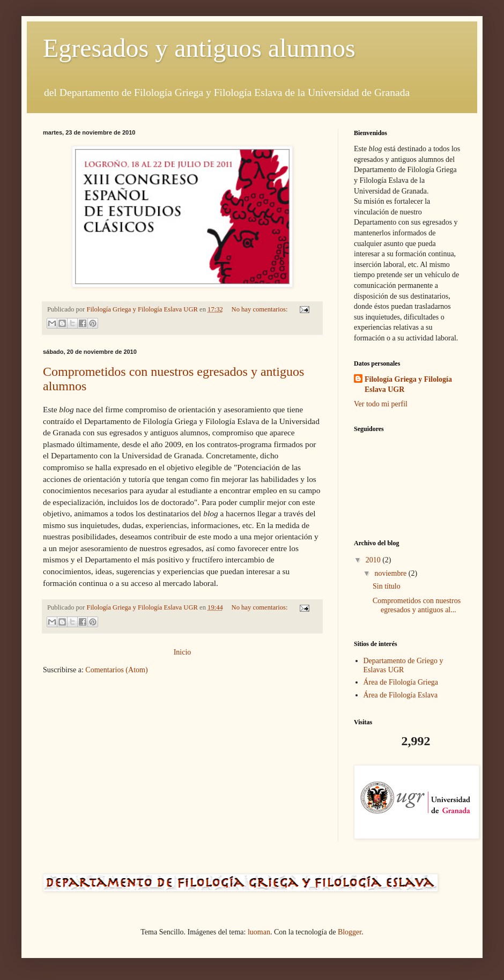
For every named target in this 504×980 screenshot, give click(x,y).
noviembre (391, 573)
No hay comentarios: (261, 309)
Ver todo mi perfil (381, 404)
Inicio (183, 652)
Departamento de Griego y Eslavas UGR (403, 665)
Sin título (387, 586)
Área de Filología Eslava (401, 695)
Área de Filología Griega (401, 682)
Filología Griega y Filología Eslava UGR (408, 385)
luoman (259, 932)
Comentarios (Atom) (116, 670)
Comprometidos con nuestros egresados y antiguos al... (417, 605)
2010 (374, 560)
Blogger (350, 932)
